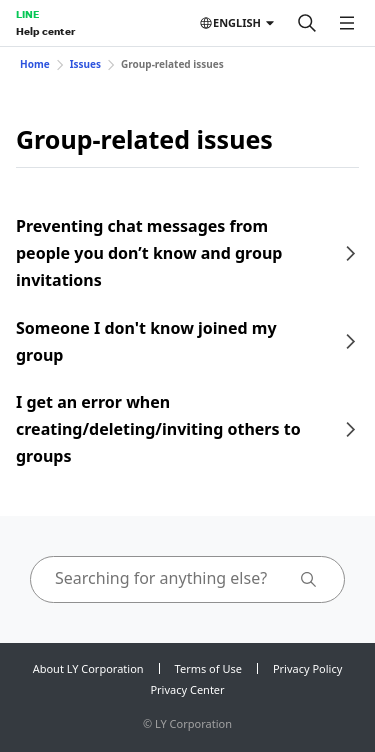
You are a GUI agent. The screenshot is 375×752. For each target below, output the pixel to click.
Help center (45, 31)
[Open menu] (347, 23)
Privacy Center (187, 689)
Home (35, 64)
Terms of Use (208, 668)
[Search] (307, 23)
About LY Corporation (88, 668)
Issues (85, 64)
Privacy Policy (307, 668)
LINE (27, 14)
